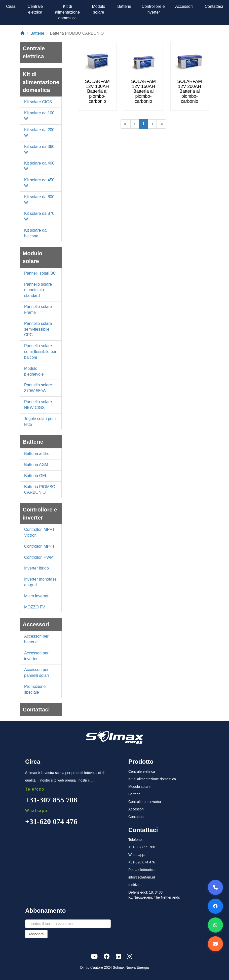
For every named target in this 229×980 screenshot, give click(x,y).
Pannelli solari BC (40, 273)
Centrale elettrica (35, 9)
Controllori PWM (39, 557)
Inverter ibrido (36, 568)
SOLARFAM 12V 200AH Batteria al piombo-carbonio (189, 91)
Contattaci (214, 6)
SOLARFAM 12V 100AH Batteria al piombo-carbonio (97, 91)
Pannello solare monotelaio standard (38, 290)
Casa (11, 6)
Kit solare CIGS (38, 102)
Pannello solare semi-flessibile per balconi (40, 352)
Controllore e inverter (153, 9)
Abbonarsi (36, 934)
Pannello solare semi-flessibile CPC (38, 329)
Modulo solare (99, 9)
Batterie (124, 6)
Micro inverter (36, 596)
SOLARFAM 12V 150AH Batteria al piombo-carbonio (143, 91)
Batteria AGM (36, 465)
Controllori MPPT (40, 546)
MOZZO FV (35, 607)
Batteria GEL (36, 476)
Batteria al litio (37, 454)
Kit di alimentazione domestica (68, 12)
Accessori (184, 6)
